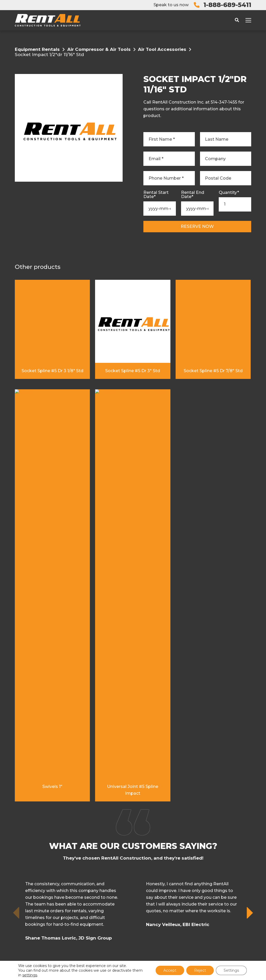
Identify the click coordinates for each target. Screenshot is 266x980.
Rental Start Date (156, 195)
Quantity (229, 193)
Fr (138, 893)
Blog (141, 865)
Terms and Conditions (119, 948)
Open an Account (157, 856)
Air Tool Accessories (162, 49)
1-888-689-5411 (227, 5)
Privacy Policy (154, 948)
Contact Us (149, 884)
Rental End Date (193, 195)
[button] (250, 625)
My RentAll (149, 828)
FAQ (140, 874)
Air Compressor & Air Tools (99, 49)
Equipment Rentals (37, 49)
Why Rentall (151, 846)
